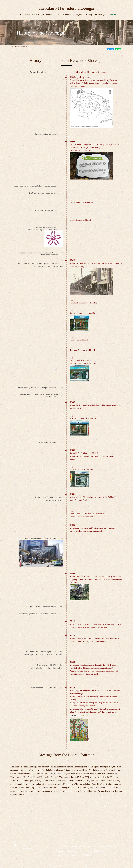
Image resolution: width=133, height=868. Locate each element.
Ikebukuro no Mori (64, 15)
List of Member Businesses (104, 847)
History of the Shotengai (96, 15)
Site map (75, 855)
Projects (79, 15)
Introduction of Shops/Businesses (39, 15)
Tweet (111, 49)
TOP (19, 15)
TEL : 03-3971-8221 (25, 853)
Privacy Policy (63, 855)
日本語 (113, 15)
